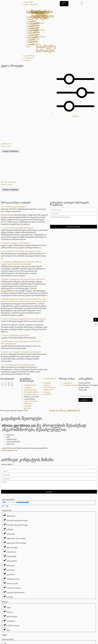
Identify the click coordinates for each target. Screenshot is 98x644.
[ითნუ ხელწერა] (4, 558)
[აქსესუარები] (4, 513)
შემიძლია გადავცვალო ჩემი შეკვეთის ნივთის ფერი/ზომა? (24, 279)
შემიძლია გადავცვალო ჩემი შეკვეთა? (16, 243)
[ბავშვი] (4, 604)
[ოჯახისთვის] (4, 618)
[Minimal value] (10, 502)
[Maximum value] (23, 502)
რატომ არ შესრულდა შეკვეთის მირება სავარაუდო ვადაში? (24, 319)
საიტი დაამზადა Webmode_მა (65, 410)
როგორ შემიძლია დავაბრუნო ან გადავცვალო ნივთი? (22, 251)
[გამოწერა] (4, 526)
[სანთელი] (4, 594)
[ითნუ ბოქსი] (4, 531)
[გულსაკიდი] (4, 567)
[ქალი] (4, 627)
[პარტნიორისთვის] (4, 622)
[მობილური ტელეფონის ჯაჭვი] (4, 522)
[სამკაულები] (4, 562)
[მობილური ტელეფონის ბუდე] (4, 517)
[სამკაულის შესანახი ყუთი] (4, 589)
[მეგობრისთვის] (4, 613)
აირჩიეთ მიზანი (7, 465)
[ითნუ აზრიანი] (4, 549)
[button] (25, 207)
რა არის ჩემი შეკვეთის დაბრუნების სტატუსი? (19, 365)
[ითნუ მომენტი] (4, 553)
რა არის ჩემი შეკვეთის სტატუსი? (14, 207)
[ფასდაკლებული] (4, 642)
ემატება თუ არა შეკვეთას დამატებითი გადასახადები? (22, 352)
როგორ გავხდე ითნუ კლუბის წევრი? (16, 335)
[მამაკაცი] (4, 609)
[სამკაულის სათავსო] (4, 585)
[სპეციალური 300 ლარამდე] (4, 540)
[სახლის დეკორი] (4, 580)
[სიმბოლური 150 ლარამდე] (4, 535)
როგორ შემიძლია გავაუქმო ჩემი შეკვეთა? (18, 228)
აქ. (29, 224)
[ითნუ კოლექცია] (4, 544)
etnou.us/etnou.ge (7, 215)
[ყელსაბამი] (4, 571)
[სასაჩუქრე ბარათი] (4, 576)
